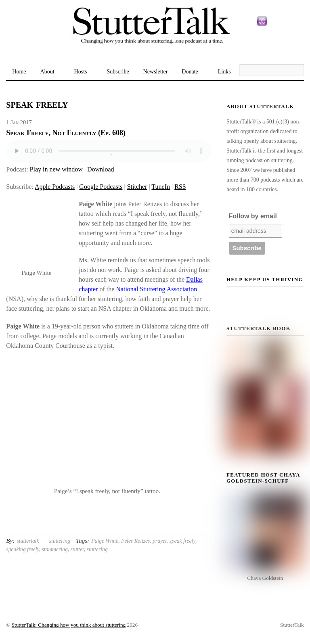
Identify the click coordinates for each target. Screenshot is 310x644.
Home (19, 72)
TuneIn (161, 187)
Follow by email (253, 216)
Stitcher (137, 187)
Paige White (105, 541)
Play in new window (56, 169)
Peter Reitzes (135, 541)
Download (101, 169)
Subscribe (118, 72)
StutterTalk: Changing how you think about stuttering (69, 625)
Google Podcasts (101, 187)
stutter (77, 549)
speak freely (182, 541)
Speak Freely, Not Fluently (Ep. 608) (66, 133)
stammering (55, 549)
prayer (160, 541)
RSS (180, 187)
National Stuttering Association (156, 289)
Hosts (81, 72)
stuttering (60, 541)
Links (224, 72)
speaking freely (22, 549)
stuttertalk (28, 541)
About (47, 72)
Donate (190, 72)
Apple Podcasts (55, 187)
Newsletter (156, 72)
